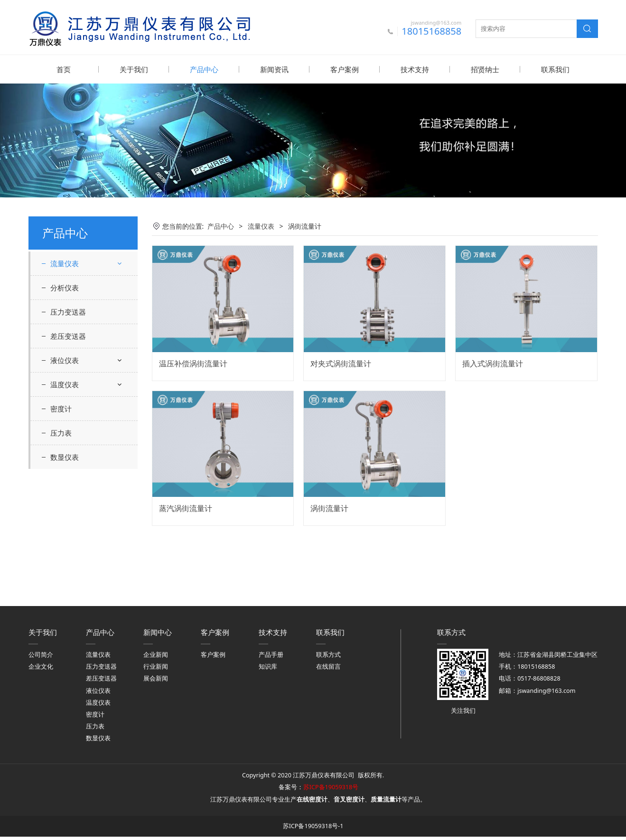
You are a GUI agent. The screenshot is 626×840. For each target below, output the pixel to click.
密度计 (61, 530)
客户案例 (345, 69)
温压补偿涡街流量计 (193, 363)
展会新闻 (156, 682)
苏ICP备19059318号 (331, 790)
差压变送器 (68, 457)
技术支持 (415, 69)
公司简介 (41, 658)
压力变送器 (68, 433)
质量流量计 (75, 369)
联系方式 (328, 658)
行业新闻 (156, 670)
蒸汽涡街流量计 (186, 508)
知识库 (268, 670)
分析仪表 (65, 409)
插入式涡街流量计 (493, 363)
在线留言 (328, 670)
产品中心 (204, 69)
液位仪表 (65, 482)
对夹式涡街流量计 (341, 363)
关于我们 (134, 69)
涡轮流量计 (75, 353)
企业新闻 (156, 658)
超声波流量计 (78, 303)
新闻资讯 (274, 69)
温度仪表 (65, 506)
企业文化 (41, 670)
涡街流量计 (75, 336)
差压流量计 (75, 286)
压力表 (61, 554)
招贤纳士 (485, 69)
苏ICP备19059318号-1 (313, 829)
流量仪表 (65, 263)
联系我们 (555, 69)
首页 (64, 69)
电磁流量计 (75, 319)
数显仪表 (65, 579)
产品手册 (271, 658)
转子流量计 (75, 386)
